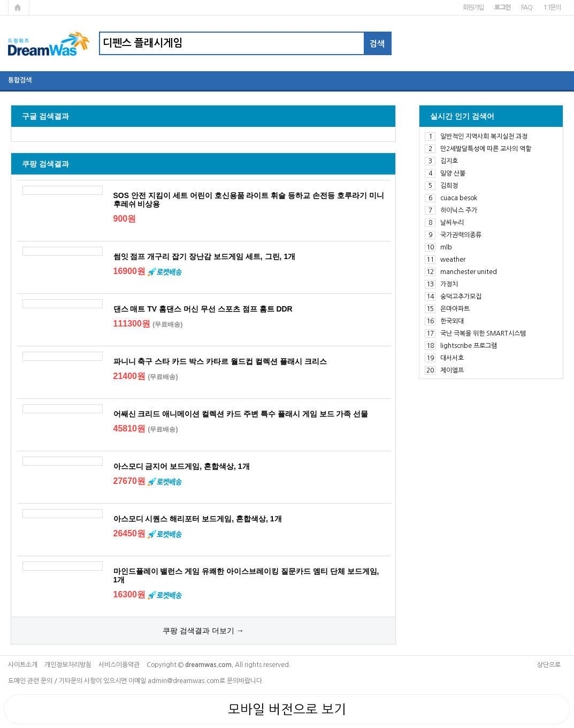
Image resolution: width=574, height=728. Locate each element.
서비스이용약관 (119, 665)
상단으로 (549, 665)
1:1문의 (552, 7)
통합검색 (20, 80)
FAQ (527, 7)
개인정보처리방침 (68, 665)
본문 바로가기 (0, 0)
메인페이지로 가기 (19, 7)
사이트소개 (23, 665)
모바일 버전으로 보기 (287, 709)
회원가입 (473, 7)
